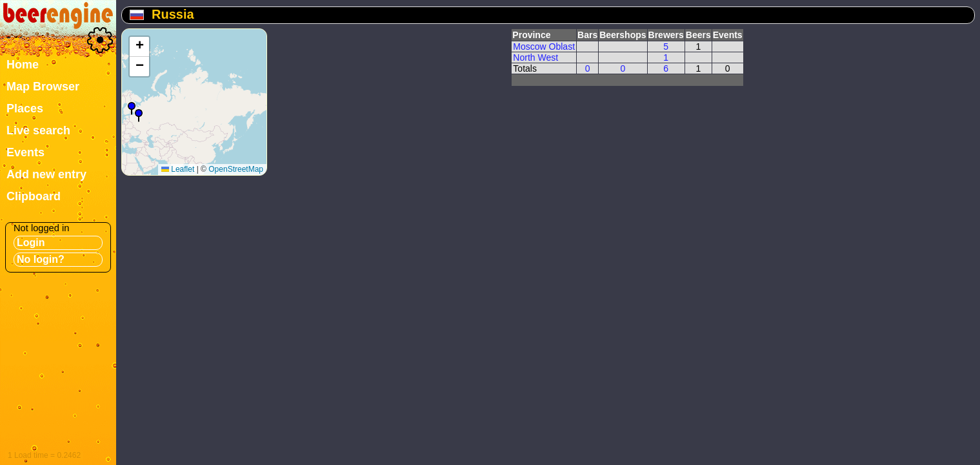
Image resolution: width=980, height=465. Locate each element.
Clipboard (34, 196)
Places (25, 108)
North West (535, 57)
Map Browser (43, 87)
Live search (38, 130)
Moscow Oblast (544, 46)
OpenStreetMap (236, 169)
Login (31, 243)
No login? (41, 259)
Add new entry (46, 174)
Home (23, 65)
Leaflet (178, 169)
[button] (139, 116)
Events (25, 152)
